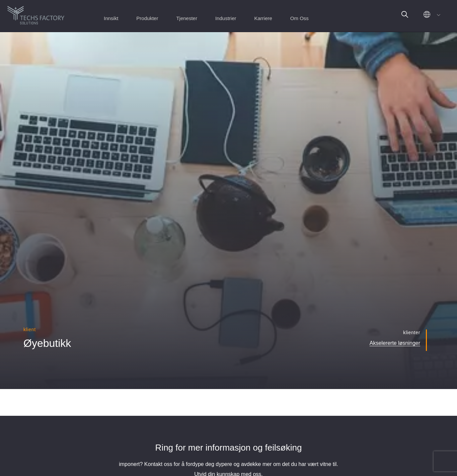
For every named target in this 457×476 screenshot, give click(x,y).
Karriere (263, 18)
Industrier (226, 18)
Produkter (147, 18)
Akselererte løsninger (395, 343)
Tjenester (187, 18)
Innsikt (111, 18)
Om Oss (299, 18)
